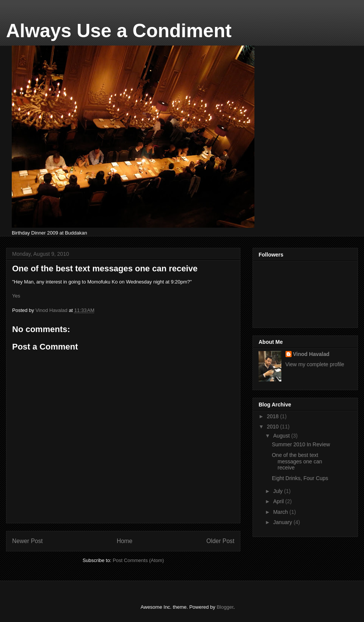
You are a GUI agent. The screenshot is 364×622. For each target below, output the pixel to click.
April (279, 501)
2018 (274, 416)
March (281, 512)
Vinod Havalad (311, 354)
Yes (16, 296)
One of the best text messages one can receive (297, 461)
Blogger (225, 607)
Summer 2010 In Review (301, 444)
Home (125, 541)
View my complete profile (315, 364)
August (282, 436)
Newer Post (27, 541)
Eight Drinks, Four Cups (300, 478)
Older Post (220, 541)
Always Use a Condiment (119, 31)
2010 (274, 427)
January (283, 522)
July (278, 491)
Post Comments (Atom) (138, 560)
